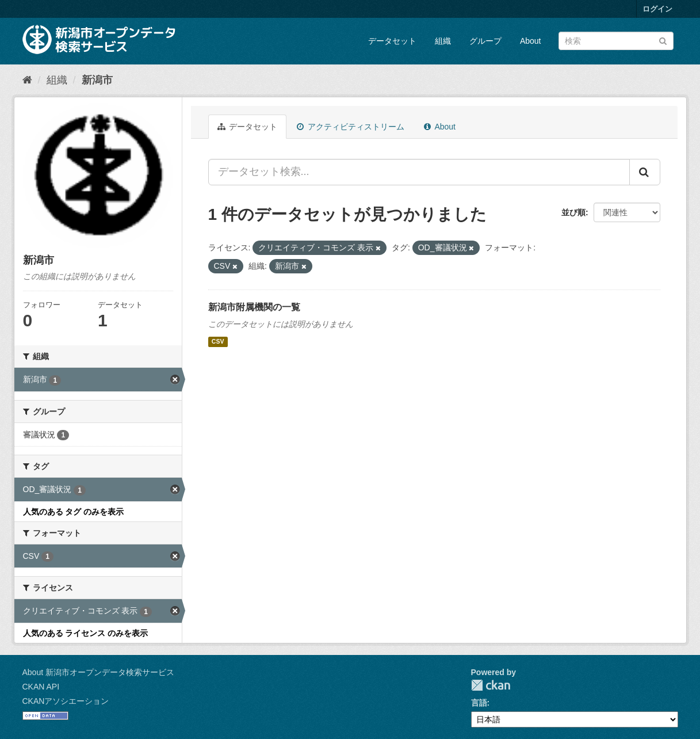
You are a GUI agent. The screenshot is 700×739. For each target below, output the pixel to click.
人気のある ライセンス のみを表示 (86, 633)
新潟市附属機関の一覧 (254, 307)
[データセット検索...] (419, 172)
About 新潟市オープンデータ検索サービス (98, 672)
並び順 (573, 212)
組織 (443, 41)
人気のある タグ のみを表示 (74, 512)
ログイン (657, 9)
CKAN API (41, 687)
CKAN (491, 685)
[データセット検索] (616, 41)
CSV (218, 342)
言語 (479, 703)
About (531, 41)
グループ (485, 41)
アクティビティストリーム (351, 127)
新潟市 (97, 80)
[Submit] (663, 40)
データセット (392, 41)
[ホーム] (27, 80)
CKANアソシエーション (66, 701)
